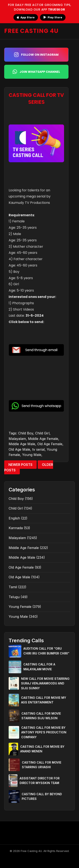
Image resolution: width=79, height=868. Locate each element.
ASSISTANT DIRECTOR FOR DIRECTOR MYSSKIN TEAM (40, 781)
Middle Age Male (22, 444)
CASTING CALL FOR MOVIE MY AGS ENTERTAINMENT (44, 700)
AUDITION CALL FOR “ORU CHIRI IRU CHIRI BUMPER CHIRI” (46, 651)
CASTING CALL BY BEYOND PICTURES (42, 796)
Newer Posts (20, 465)
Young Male (32, 455)
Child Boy (26, 433)
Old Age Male (19, 449)
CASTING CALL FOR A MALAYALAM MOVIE (39, 667)
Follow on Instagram (36, 55)
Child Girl (42, 433)
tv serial (38, 449)
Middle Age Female (43, 439)
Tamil (13, 587)
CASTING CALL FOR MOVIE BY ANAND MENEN (42, 749)
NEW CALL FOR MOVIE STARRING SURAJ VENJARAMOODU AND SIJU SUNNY (45, 683)
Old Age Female (50, 444)
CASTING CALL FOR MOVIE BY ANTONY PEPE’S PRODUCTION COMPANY (44, 732)
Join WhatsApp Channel (36, 72)
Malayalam (17, 439)
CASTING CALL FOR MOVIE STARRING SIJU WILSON (41, 716)
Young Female (20, 607)
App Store (26, 17)
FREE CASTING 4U (31, 31)
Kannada (16, 528)
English (14, 518)
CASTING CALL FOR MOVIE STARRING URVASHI (42, 765)
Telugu (14, 597)
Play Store (53, 17)
